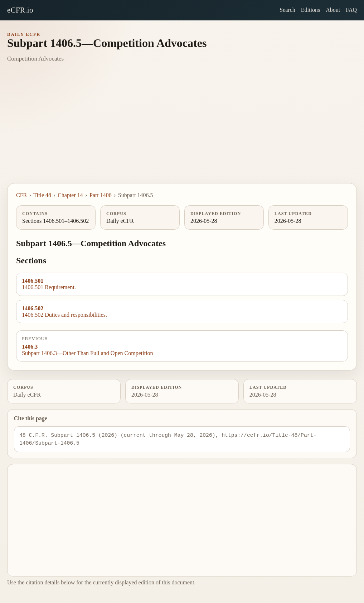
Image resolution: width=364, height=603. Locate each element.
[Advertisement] (182, 129)
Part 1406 (101, 195)
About (333, 10)
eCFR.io (20, 10)
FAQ (351, 10)
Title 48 (42, 195)
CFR (21, 195)
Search (287, 10)
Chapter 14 (70, 195)
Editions (310, 10)
